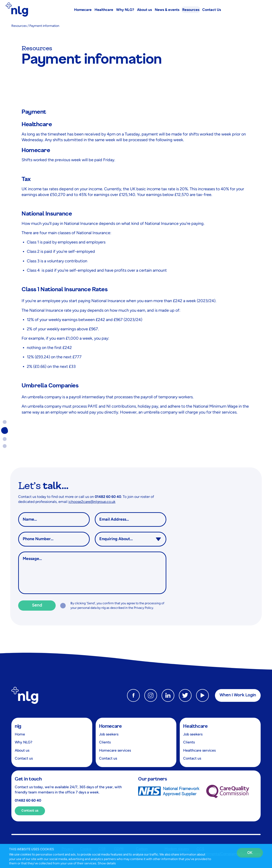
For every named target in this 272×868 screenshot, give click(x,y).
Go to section (5, 423)
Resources (19, 26)
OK (250, 853)
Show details (107, 863)
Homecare (110, 726)
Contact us (30, 811)
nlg (18, 726)
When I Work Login (238, 695)
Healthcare (195, 726)
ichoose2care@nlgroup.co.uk (92, 502)
